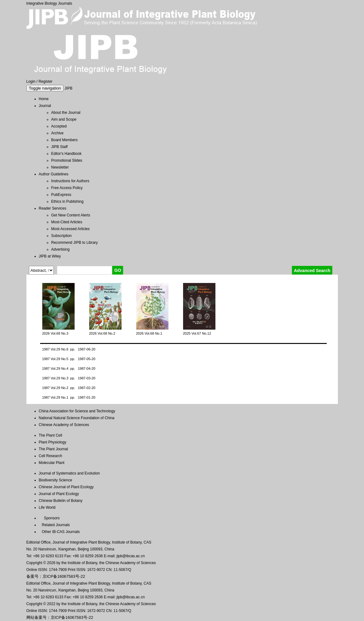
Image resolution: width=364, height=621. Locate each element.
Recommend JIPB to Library (75, 243)
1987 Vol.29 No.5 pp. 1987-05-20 (69, 359)
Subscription (62, 236)
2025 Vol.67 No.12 (197, 333)
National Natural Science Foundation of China (77, 418)
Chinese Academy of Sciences (64, 425)
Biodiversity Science (55, 480)
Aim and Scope (64, 119)
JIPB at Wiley (50, 256)
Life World (47, 507)
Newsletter (60, 167)
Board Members (65, 140)
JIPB (69, 88)
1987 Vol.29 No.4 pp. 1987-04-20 (69, 368)
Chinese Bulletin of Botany (61, 501)
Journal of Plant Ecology (59, 494)
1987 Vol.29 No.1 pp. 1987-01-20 (69, 397)
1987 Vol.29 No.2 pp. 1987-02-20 (69, 388)
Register (46, 81)
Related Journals (55, 525)
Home (44, 99)
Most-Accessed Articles (71, 229)
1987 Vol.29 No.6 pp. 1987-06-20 (69, 349)
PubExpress (61, 195)
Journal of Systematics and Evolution (69, 473)
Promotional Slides (67, 160)
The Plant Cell (51, 435)
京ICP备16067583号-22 (64, 576)
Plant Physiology (53, 442)
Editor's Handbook (67, 154)
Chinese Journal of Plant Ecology (66, 487)
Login (31, 81)
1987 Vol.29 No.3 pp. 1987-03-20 (69, 378)
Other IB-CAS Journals (59, 532)
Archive (58, 133)
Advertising (60, 249)
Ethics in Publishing (67, 202)
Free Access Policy (67, 188)
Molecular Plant (52, 463)
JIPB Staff (60, 147)
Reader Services (53, 208)
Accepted (59, 126)
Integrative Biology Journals (49, 3)
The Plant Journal (53, 449)
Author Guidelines (54, 174)
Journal (45, 106)
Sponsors (51, 518)
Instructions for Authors (70, 181)
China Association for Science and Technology (77, 411)
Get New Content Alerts (71, 215)
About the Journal (66, 113)
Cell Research (51, 456)
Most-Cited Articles (67, 222)
